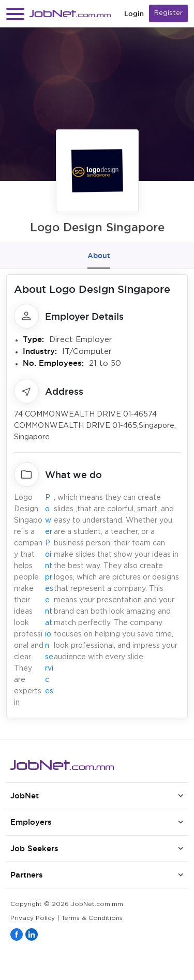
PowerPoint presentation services (49, 595)
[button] (15, 14)
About (99, 256)
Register (168, 13)
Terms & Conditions (92, 918)
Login (134, 14)
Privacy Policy (33, 918)
